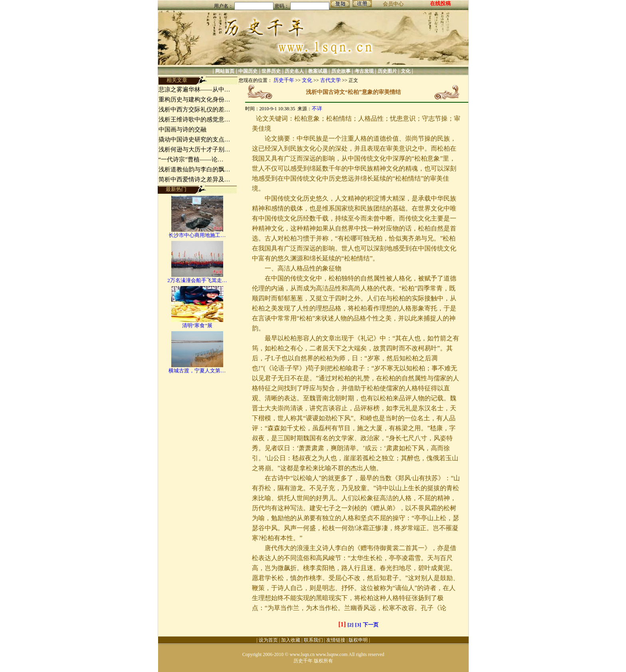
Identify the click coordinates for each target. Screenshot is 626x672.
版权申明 (358, 640)
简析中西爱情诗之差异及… (194, 179)
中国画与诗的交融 (182, 129)
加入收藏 (291, 640)
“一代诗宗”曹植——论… (191, 159)
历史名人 (294, 71)
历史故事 (341, 71)
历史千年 (284, 80)
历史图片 (387, 71)
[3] (358, 625)
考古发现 (364, 71)
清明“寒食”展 (197, 325)
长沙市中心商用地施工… (197, 235)
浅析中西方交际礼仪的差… (194, 109)
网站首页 (225, 71)
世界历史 (271, 71)
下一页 (371, 625)
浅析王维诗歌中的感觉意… (194, 119)
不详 (317, 108)
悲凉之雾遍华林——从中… (194, 89)
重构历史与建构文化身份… (194, 99)
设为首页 (268, 640)
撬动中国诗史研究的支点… (194, 139)
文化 (406, 71)
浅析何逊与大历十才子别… (194, 149)
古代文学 (331, 80)
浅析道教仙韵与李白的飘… (194, 169)
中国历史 (248, 71)
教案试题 (318, 71)
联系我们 (313, 640)
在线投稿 (440, 3)
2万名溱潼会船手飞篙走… (197, 280)
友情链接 (336, 640)
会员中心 (393, 4)
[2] (350, 625)
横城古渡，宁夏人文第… (197, 371)
